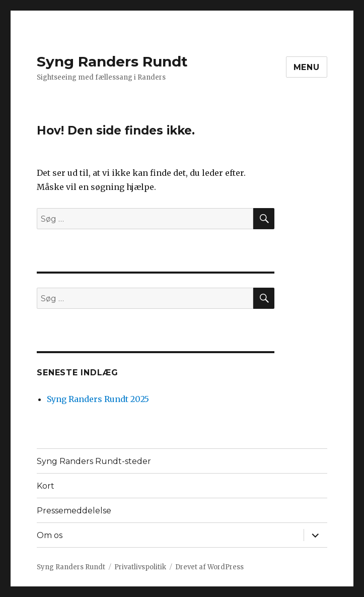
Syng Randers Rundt (112, 61)
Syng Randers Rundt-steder (94, 461)
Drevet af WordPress (209, 567)
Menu (307, 67)
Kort (46, 486)
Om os (50, 535)
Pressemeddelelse (74, 511)
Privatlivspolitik (140, 567)
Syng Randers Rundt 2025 (98, 399)
